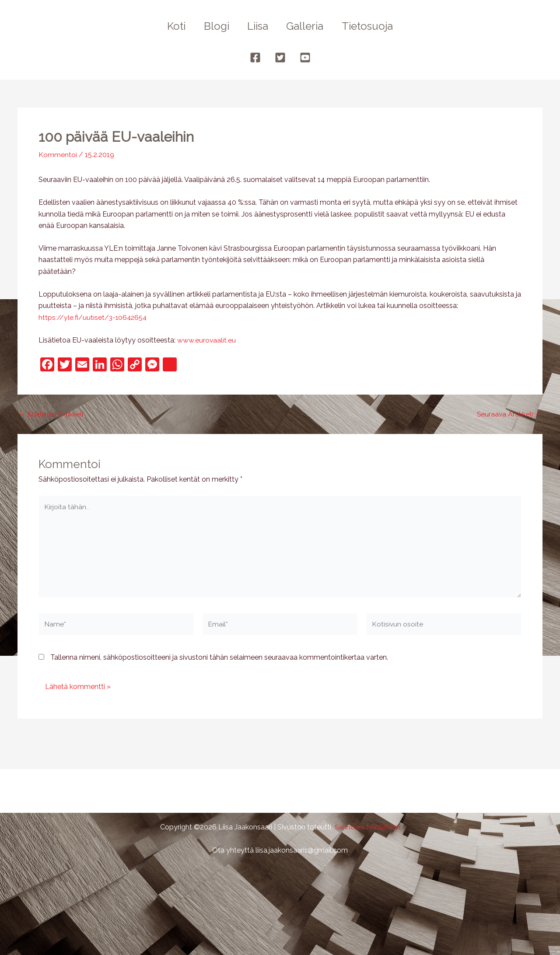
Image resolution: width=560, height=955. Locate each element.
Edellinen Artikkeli (51, 414)
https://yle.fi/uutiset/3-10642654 (94, 317)
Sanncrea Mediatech (367, 827)
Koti (171, 26)
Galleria (308, 26)
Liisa (258, 26)
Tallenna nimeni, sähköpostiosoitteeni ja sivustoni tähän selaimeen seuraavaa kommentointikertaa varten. (219, 659)
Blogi (213, 26)
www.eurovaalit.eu (207, 340)
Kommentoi (58, 155)
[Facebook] (255, 58)
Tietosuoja (373, 26)
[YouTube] (305, 58)
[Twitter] (280, 58)
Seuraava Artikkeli (509, 414)
